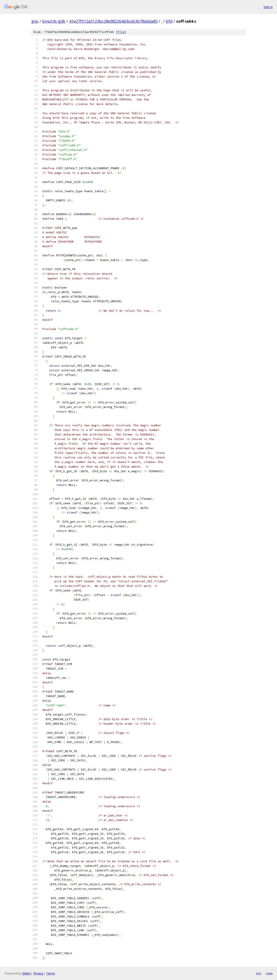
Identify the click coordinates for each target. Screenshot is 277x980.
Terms (51, 973)
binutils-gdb (54, 21)
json (269, 973)
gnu (35, 21)
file (121, 32)
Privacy (38, 973)
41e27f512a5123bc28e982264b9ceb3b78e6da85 (113, 21)
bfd (169, 21)
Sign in (268, 7)
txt (259, 973)
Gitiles (26, 973)
